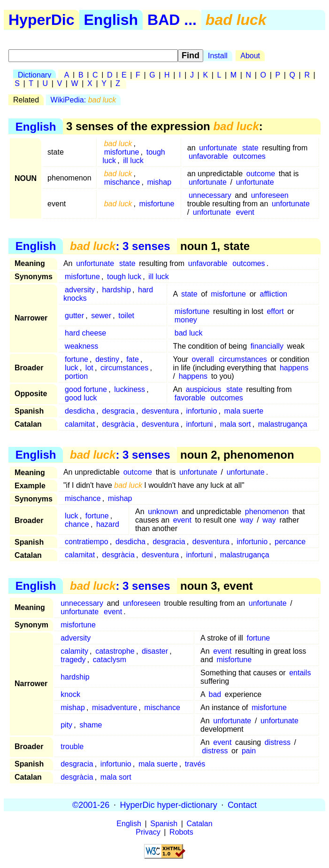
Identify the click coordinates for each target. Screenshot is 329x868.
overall (203, 359)
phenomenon (267, 512)
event (245, 212)
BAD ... (172, 20)
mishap (159, 182)
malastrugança (283, 424)
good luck (81, 398)
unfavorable (208, 156)
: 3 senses (120, 246)
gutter (74, 316)
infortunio (202, 411)
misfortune (122, 152)
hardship (116, 290)
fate (133, 359)
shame (91, 725)
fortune (77, 359)
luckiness (130, 389)
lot (89, 368)
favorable (190, 398)
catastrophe (115, 651)
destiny (107, 359)
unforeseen (270, 195)
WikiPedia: (84, 100)
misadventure (115, 708)
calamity (74, 651)
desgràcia (118, 424)
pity (66, 725)
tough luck (124, 277)
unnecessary (210, 195)
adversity (80, 290)
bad (215, 694)
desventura (160, 411)
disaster (155, 651)
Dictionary (34, 75)
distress (278, 742)
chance (77, 524)
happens (294, 368)
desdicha (80, 411)
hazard (108, 524)
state (250, 148)
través (195, 764)
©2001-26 (91, 805)
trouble (72, 747)
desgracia (118, 411)
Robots (181, 832)
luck (71, 368)
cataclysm (110, 660)
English (111, 20)
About (250, 56)
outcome (261, 174)
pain (249, 751)
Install (218, 56)
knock (70, 694)
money (186, 320)
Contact (242, 805)
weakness (81, 346)
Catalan (200, 824)
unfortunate (218, 148)
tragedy (73, 660)
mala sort (236, 424)
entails (300, 673)
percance (290, 542)
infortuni (199, 424)
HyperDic (42, 20)
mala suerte (244, 411)
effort (275, 311)
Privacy (148, 832)
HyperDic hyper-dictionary (169, 805)
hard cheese (85, 333)
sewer (101, 316)
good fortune (86, 389)
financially (267, 346)
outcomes (249, 156)
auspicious (204, 389)
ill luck (133, 160)
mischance (122, 182)
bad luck (189, 333)
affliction (274, 294)
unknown (163, 512)
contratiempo (87, 542)
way (246, 520)
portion (76, 376)
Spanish (164, 824)
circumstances (124, 368)
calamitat (80, 424)
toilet (126, 316)
